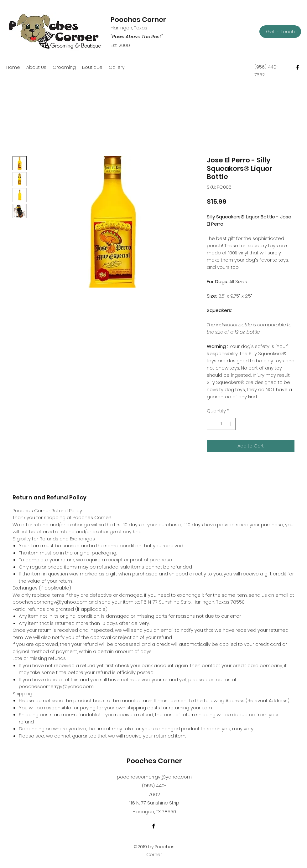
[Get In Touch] (280, 32)
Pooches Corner (138, 20)
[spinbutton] (221, 424)
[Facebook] (298, 67)
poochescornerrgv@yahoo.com (154, 777)
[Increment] (231, 424)
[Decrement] (212, 424)
